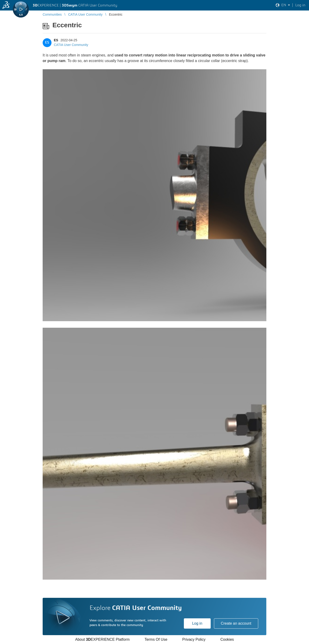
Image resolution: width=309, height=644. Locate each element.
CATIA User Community (71, 45)
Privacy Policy (194, 639)
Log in (197, 623)
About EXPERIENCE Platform (102, 639)
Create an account (236, 623)
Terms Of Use (156, 639)
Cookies (227, 639)
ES (56, 40)
